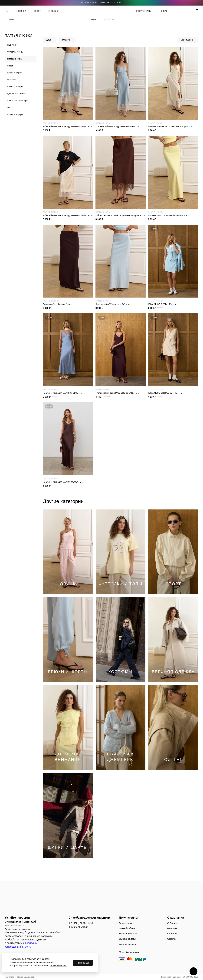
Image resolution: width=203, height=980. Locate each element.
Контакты (172, 934)
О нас (164, 11)
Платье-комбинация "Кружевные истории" (117, 126)
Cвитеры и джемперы (18, 101)
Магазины (172, 928)
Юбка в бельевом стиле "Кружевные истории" (67, 126)
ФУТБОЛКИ (54, 11)
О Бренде (172, 923)
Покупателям (144, 11)
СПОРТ (37, 11)
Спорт (10, 66)
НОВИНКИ (21, 11)
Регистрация (125, 923)
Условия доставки (128, 934)
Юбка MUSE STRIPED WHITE (165, 393)
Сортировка (187, 40)
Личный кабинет (127, 928)
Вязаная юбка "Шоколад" (57, 304)
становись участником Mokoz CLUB (100, 3)
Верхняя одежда (15, 87)
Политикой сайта (58, 966)
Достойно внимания (17, 94)
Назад (11, 19)
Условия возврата (128, 944)
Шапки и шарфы (15, 115)
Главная (93, 19)
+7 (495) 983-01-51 (81, 923)
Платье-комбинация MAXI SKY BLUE (64, 393)
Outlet (10, 108)
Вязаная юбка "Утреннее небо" (113, 304)
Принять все (83, 963)
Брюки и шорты (15, 73)
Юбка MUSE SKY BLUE (162, 304)
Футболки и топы (15, 52)
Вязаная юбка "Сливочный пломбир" (168, 215)
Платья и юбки (15, 59)
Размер (66, 40)
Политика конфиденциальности (20, 977)
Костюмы (11, 80)
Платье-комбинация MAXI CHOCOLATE (118, 393)
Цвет (48, 40)
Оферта (171, 939)
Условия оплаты (127, 939)
